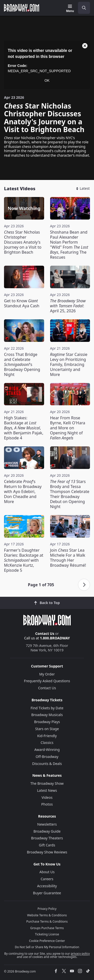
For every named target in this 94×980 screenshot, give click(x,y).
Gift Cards (47, 845)
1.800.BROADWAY (55, 638)
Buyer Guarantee (47, 893)
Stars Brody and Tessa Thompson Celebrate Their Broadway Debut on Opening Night (70, 494)
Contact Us (45, 633)
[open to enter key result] (84, 8)
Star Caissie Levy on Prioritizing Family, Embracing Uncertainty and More (69, 364)
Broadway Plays (47, 722)
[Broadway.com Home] (22, 8)
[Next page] (84, 585)
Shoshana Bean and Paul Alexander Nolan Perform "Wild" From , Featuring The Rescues (69, 245)
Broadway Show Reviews (47, 852)
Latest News (47, 790)
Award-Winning (47, 750)
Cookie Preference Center (47, 941)
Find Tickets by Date (47, 708)
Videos (47, 797)
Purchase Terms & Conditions (47, 921)
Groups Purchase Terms (47, 928)
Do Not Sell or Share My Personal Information (47, 947)
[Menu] (70, 9)
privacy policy (80, 954)
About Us (47, 872)
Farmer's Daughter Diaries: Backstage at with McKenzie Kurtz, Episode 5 (24, 560)
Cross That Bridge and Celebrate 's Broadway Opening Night (22, 364)
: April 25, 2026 (68, 306)
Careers (47, 879)
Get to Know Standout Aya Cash (22, 303)
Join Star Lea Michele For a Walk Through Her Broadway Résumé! (68, 558)
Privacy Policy (47, 909)
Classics (47, 743)
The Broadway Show (47, 783)
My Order (47, 674)
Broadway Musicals (47, 715)
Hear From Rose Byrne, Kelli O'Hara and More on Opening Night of (68, 428)
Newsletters (47, 824)
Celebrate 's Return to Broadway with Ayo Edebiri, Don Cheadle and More (23, 492)
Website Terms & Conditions (47, 915)
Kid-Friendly (47, 736)
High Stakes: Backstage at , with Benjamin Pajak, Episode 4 (24, 428)
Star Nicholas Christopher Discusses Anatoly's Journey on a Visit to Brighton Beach (23, 242)
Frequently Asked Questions (47, 681)
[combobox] (82, 8)
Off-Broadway (47, 757)
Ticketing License (47, 934)
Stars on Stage (47, 729)
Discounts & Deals (47, 764)
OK (47, 80)
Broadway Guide (47, 831)
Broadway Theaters (47, 838)
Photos (47, 804)
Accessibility (47, 886)
